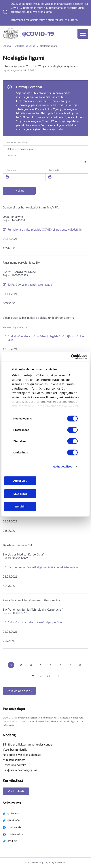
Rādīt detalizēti (63, 466)
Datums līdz (55, 170)
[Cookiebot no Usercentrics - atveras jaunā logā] (71, 357)
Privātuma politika (14, 765)
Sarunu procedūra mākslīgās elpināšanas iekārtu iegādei (43, 567)
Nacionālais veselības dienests (22, 755)
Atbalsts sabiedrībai (25, 46)
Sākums (7, 46)
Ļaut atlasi (20, 494)
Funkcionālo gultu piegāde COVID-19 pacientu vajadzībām (45, 230)
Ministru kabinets (14, 760)
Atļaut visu (20, 481)
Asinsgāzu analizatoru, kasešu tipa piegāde (35, 622)
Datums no (12, 170)
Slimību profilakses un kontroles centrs (28, 745)
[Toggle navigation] (83, 34)
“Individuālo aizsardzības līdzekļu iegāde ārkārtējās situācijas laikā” (46, 338)
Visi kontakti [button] (16, 791)
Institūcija (11, 156)
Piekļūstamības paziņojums (20, 770)
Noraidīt (20, 506)
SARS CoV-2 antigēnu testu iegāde (30, 285)
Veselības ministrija (15, 750)
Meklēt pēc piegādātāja (17, 142)
